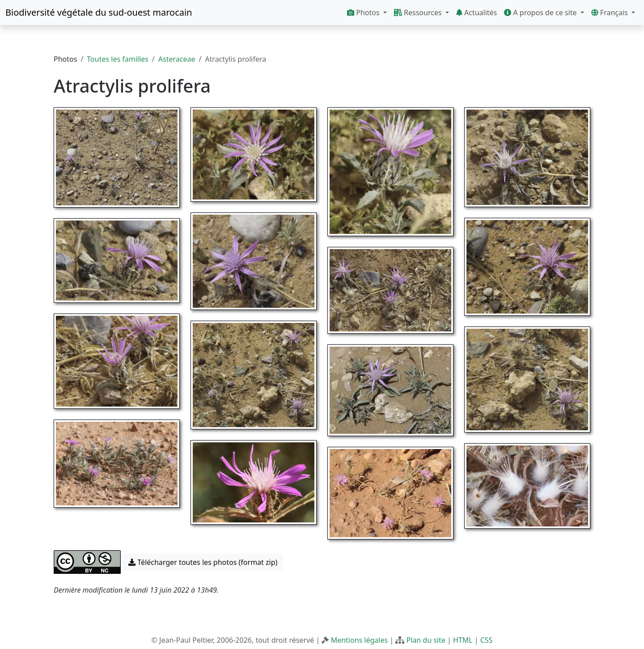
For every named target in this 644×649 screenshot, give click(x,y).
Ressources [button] (419, 13)
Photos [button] (364, 13)
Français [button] (610, 13)
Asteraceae (177, 59)
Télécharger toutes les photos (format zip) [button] (203, 562)
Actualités (477, 13)
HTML (463, 640)
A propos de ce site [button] (541, 13)
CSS (487, 640)
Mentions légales (360, 640)
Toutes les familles (117, 59)
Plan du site (426, 640)
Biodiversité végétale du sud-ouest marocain (99, 12)
